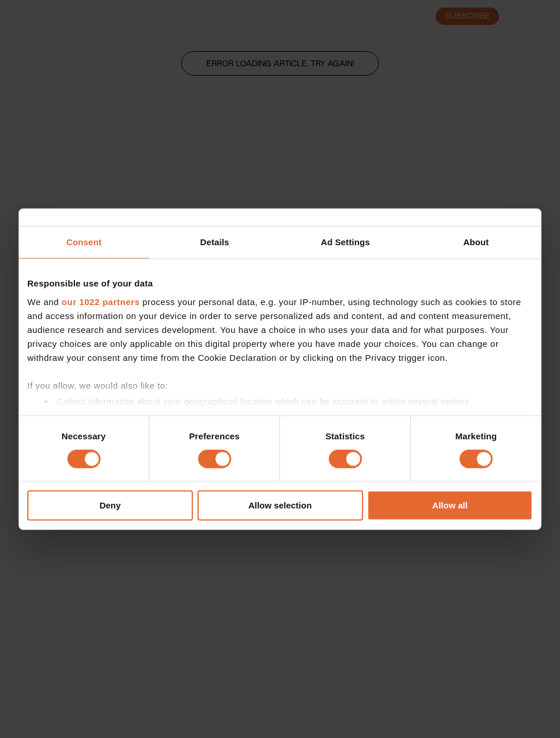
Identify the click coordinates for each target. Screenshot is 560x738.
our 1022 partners (100, 301)
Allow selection (280, 505)
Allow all (450, 505)
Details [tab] (215, 242)
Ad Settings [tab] (345, 242)
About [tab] (476, 242)
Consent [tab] (84, 242)
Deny (110, 505)
